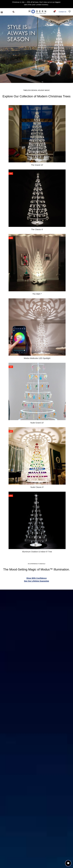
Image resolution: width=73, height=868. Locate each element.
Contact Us (63, 12)
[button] (2, 12)
